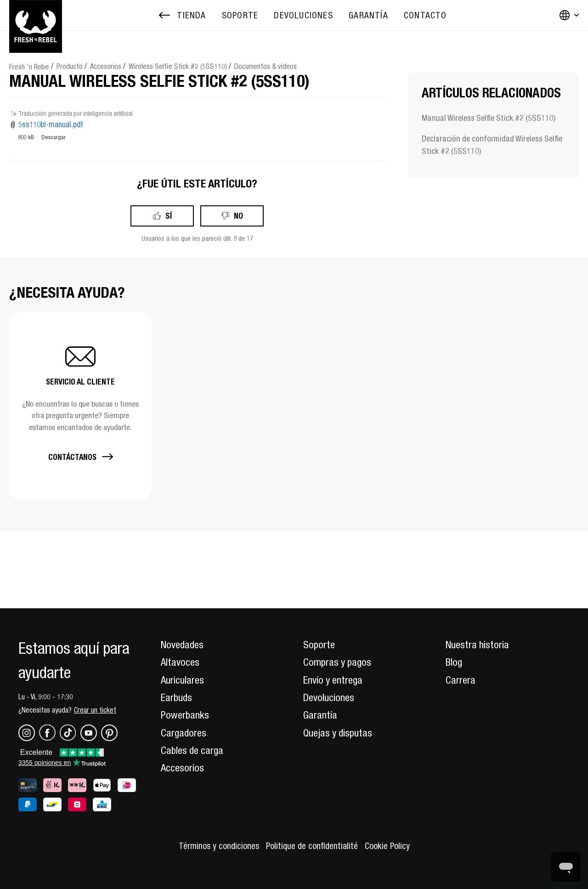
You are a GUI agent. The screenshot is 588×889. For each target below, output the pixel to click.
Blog (454, 662)
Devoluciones (329, 697)
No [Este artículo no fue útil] (238, 216)
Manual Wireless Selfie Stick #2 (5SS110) (489, 118)
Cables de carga (192, 750)
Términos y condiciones (219, 846)
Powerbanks (185, 715)
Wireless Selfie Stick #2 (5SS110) (178, 66)
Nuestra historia (477, 645)
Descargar (54, 137)
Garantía (320, 715)
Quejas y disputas (338, 733)
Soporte (319, 645)
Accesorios (106, 66)
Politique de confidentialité (312, 846)
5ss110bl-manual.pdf (51, 125)
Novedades (182, 645)
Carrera (461, 680)
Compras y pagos (337, 662)
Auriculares (182, 680)
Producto (70, 66)
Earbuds (176, 697)
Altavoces (180, 662)
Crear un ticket (95, 710)
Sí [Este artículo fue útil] (169, 216)
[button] (80, 405)
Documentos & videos (266, 66)
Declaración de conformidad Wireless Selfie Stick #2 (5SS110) (492, 145)
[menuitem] (240, 15)
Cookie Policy (387, 846)
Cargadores (184, 733)
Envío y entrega (333, 680)
